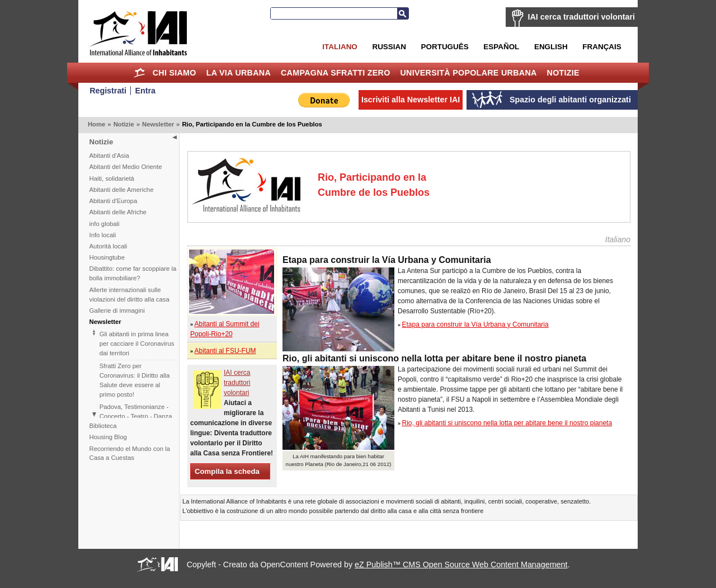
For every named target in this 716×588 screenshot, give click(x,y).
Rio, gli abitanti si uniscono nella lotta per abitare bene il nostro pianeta (507, 423)
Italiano (340, 47)
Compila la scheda (227, 471)
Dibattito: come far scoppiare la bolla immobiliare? (133, 273)
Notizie (563, 73)
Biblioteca (103, 426)
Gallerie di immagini (117, 311)
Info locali (103, 235)
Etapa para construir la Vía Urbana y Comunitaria (475, 324)
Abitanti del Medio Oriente (126, 167)
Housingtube (107, 257)
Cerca (403, 13)
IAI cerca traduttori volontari (581, 17)
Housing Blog (108, 437)
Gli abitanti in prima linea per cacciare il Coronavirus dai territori (137, 344)
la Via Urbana (239, 73)
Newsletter (158, 124)
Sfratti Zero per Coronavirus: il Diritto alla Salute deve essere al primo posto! (135, 380)
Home (140, 73)
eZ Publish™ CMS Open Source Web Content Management (461, 565)
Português (445, 47)
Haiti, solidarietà (112, 178)
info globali (105, 224)
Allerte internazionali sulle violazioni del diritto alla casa (129, 295)
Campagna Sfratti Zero (336, 73)
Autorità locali (109, 246)
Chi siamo (175, 73)
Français (602, 47)
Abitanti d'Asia (109, 156)
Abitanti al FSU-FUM (225, 351)
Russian (389, 47)
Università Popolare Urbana (468, 73)
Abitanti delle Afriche (118, 212)
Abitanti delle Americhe (122, 190)
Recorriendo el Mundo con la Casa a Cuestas (130, 453)
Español (501, 47)
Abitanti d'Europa (114, 201)
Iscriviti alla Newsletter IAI (411, 100)
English (551, 47)
